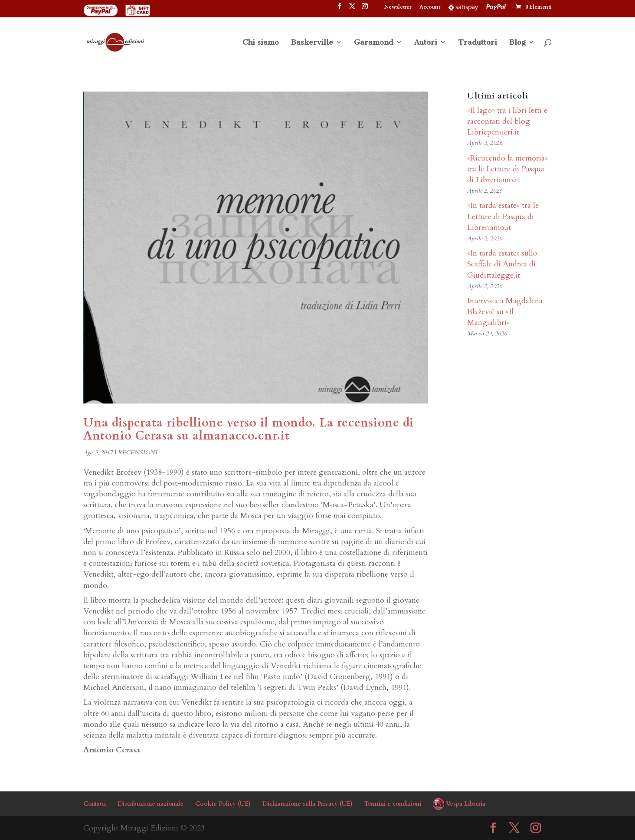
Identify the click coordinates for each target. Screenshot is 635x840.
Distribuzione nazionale (151, 804)
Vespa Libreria (466, 804)
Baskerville (312, 43)
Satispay (463, 7)
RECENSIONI (138, 452)
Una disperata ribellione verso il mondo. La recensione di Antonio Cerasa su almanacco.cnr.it (249, 429)
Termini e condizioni (393, 804)
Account (430, 7)
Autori (426, 43)
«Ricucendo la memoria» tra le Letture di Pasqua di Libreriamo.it (507, 169)
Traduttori (478, 43)
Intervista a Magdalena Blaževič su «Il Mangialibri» (505, 312)
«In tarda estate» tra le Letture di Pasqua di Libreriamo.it (503, 216)
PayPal (497, 7)
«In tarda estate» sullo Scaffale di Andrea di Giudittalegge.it (502, 264)
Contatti (95, 804)
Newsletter (398, 7)
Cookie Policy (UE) (223, 804)
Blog (517, 43)
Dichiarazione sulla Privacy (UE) (308, 804)
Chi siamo (261, 43)
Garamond (374, 43)
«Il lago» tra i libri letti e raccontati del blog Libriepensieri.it (507, 121)
